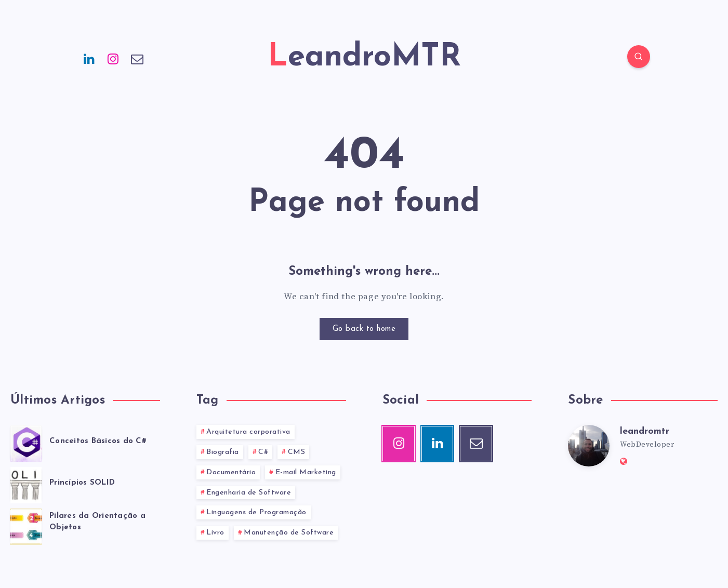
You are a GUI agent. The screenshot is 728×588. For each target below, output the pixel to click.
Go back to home (364, 329)
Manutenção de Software (289, 533)
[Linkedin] (89, 58)
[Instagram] (113, 58)
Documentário (231, 472)
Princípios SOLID (82, 483)
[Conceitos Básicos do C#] (26, 442)
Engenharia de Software (249, 493)
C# (263, 452)
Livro (215, 533)
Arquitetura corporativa (248, 432)
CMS (297, 452)
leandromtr (645, 431)
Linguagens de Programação (256, 512)
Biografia (223, 452)
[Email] (138, 58)
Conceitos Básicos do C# (98, 441)
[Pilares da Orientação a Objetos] (26, 525)
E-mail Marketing (306, 472)
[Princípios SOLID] (26, 484)
